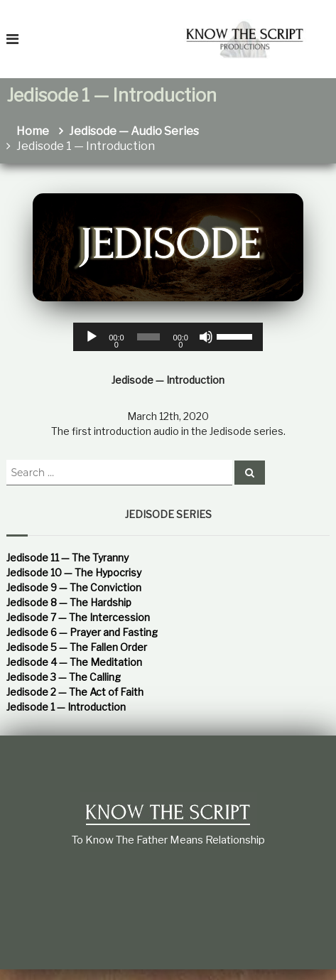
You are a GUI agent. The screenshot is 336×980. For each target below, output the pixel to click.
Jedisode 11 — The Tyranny (67, 558)
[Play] (92, 337)
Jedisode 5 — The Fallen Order (77, 647)
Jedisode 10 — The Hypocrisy (74, 572)
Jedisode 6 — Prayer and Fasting (82, 632)
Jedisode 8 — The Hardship (69, 602)
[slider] (148, 337)
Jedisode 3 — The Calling (64, 677)
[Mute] (206, 337)
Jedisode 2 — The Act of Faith (75, 692)
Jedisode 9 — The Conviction (74, 587)
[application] (168, 337)
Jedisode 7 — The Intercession (78, 617)
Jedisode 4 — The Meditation (74, 662)
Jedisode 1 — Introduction (66, 707)
